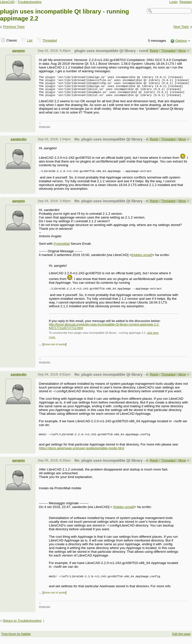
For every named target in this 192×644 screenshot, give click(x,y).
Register (186, 2)
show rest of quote (54, 350)
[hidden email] (142, 261)
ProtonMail (61, 250)
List (30, 40)
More (182, 51)
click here (153, 339)
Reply (154, 51)
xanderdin (18, 144)
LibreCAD (7, 2)
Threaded (50, 40)
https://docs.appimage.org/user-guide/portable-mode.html (81, 455)
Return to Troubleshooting (22, 627)
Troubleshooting (29, 2)
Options (181, 41)
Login (174, 2)
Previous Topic (14, 27)
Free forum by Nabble (16, 641)
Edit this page (181, 641)
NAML (52, 344)
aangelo (19, 51)
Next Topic (181, 27)
